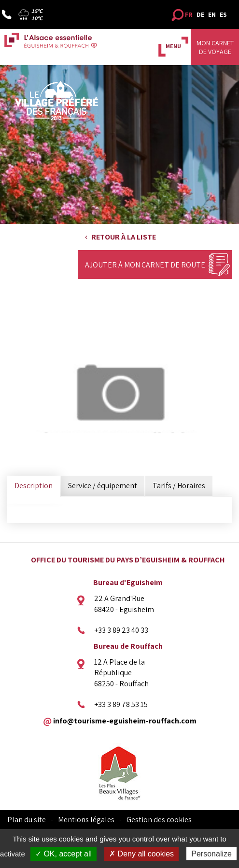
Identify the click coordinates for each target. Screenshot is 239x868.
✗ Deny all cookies (141, 854)
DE (200, 14)
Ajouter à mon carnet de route (145, 265)
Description (34, 486)
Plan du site (27, 820)
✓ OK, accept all (63, 854)
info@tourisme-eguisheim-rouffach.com (125, 720)
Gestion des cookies (159, 820)
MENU (173, 46)
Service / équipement (103, 486)
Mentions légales (86, 820)
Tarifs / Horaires (179, 486)
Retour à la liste (124, 237)
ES (223, 14)
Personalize (211, 854)
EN (212, 14)
